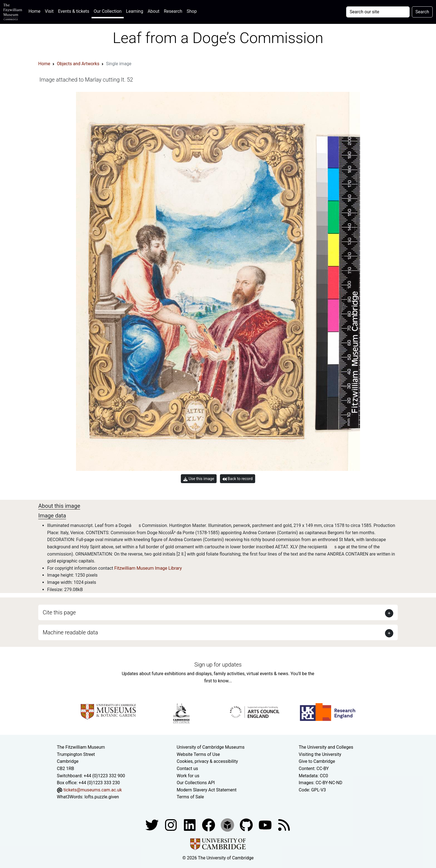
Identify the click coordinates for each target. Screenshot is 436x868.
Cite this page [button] (59, 612)
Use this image (199, 479)
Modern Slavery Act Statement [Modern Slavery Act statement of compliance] (207, 790)
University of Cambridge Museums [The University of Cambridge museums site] (211, 747)
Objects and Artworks (78, 64)
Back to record (237, 479)
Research (173, 11)
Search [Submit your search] (422, 12)
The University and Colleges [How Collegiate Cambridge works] (326, 747)
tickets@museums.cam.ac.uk (93, 790)
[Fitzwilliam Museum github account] (247, 825)
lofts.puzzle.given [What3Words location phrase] (102, 797)
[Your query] (378, 12)
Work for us (188, 776)
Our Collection (108, 11)
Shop (192, 11)
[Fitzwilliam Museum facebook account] (190, 825)
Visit (49, 11)
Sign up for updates (218, 665)
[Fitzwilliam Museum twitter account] (153, 825)
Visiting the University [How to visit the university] (320, 754)
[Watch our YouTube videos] (266, 825)
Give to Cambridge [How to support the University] (317, 761)
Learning (135, 11)
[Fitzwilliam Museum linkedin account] (209, 825)
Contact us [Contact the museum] (187, 769)
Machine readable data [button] (70, 632)
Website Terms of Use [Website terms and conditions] (198, 754)
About (154, 11)
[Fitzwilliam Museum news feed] (284, 825)
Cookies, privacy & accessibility (207, 761)
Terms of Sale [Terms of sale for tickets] (190, 797)
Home (36, 11)
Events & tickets (74, 11)
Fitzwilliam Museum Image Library (148, 568)
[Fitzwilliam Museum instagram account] (171, 825)
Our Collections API (196, 783)
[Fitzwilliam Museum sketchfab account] (228, 825)
